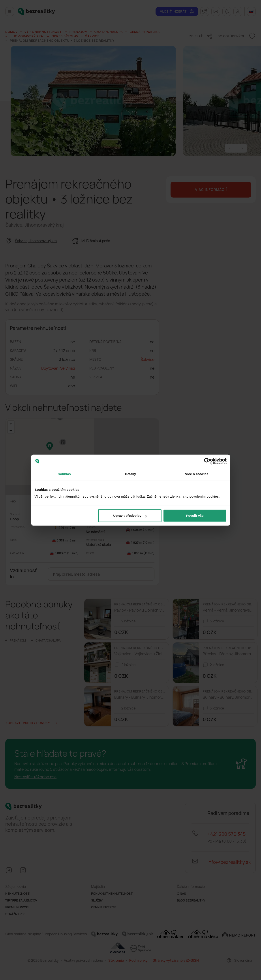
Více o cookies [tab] (197, 474)
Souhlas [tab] (64, 474)
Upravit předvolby (130, 516)
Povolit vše (195, 516)
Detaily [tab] (131, 474)
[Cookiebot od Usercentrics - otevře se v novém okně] (207, 461)
